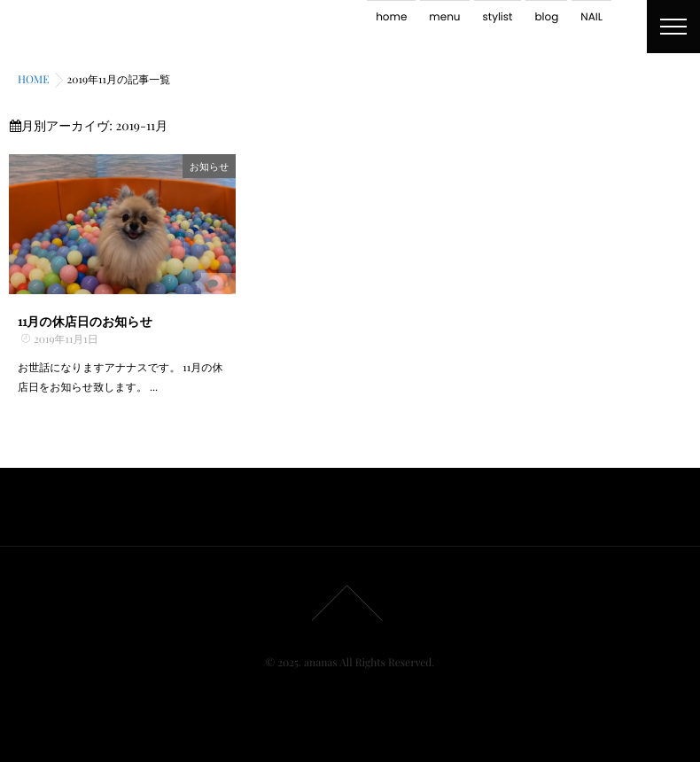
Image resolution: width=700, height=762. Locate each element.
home (391, 17)
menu (444, 17)
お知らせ (210, 166)
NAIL (591, 17)
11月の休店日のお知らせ (85, 321)
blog (546, 17)
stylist (498, 17)
